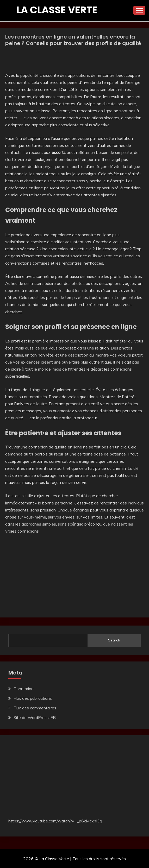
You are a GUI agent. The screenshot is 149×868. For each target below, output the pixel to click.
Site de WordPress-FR (35, 717)
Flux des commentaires (35, 708)
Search (114, 640)
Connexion (24, 689)
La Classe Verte (57, 10)
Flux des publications (33, 698)
